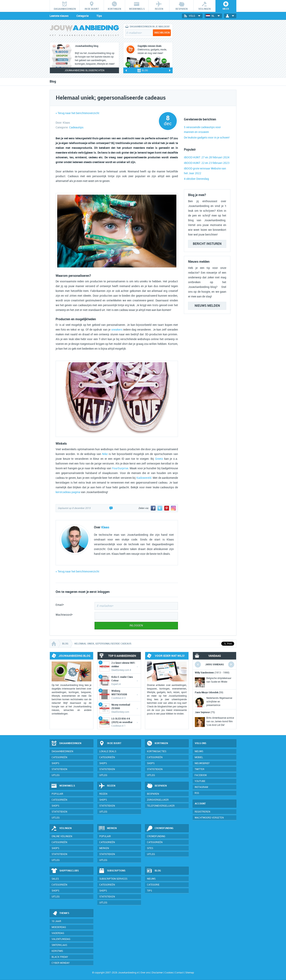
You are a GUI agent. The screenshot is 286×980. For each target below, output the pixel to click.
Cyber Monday (61, 963)
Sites (150, 848)
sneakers (117, 330)
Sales (55, 879)
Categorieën (59, 757)
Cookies (169, 973)
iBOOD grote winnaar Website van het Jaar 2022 (205, 171)
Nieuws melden (207, 306)
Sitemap (190, 973)
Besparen (157, 786)
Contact (179, 973)
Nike (105, 454)
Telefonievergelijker (161, 806)
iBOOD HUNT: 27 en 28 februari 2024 (207, 157)
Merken (108, 828)
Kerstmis (57, 951)
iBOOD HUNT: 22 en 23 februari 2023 (207, 163)
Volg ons (200, 743)
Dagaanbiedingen (66, 743)
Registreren (202, 812)
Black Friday (60, 957)
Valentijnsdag (61, 939)
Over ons (145, 973)
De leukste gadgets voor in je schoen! (207, 138)
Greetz (159, 459)
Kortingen (157, 743)
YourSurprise (120, 468)
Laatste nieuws (59, 16)
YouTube (200, 781)
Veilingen (61, 828)
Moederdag (59, 927)
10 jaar (56, 921)
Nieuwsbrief (202, 763)
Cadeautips (76, 127)
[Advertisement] (207, 49)
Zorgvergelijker (158, 800)
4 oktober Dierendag (196, 179)
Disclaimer (157, 973)
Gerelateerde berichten (200, 119)
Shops (55, 763)
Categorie (83, 16)
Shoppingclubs (65, 871)
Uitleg (56, 775)
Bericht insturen (207, 244)
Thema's (60, 913)
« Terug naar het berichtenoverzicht (77, 113)
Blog (154, 871)
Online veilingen (62, 836)
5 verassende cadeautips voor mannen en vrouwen (202, 130)
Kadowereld (144, 478)
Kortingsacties (157, 751)
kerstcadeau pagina (68, 492)
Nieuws (151, 879)
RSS (197, 793)
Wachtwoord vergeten (209, 818)
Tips (99, 16)
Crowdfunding (160, 828)
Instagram (201, 787)
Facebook (201, 775)
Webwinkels (63, 786)
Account (200, 804)
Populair (57, 794)
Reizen (107, 786)
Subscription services (113, 879)
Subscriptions (112, 871)
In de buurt (110, 743)
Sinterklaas (59, 945)
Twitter (200, 769)
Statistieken (59, 769)
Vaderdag (58, 933)
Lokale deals (108, 751)
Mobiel (199, 757)
